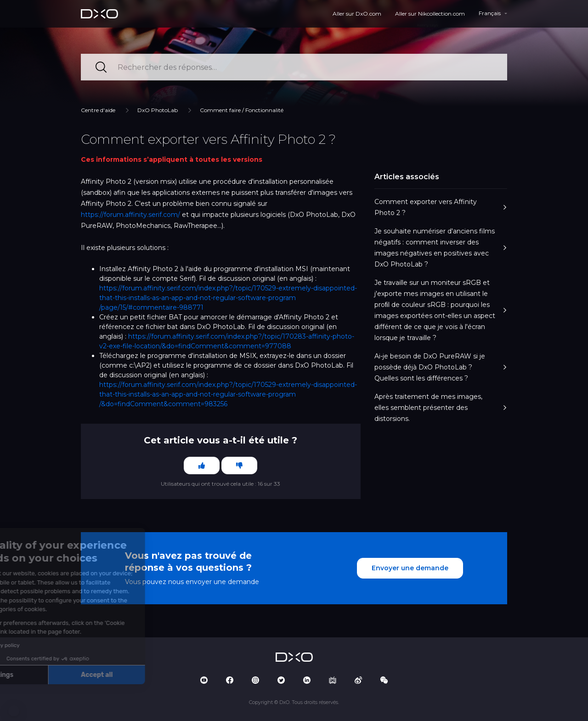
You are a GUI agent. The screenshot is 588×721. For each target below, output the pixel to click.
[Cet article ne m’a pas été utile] (239, 466)
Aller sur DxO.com (357, 14)
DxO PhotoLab (158, 110)
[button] (14, 711)
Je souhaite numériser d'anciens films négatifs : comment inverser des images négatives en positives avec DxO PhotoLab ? (441, 248)
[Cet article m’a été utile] (202, 466)
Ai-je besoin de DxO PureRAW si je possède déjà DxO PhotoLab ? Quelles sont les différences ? (441, 367)
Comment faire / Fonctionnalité (242, 110)
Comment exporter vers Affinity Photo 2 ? (441, 207)
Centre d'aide (98, 110)
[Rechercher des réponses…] (294, 67)
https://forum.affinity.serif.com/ (130, 215)
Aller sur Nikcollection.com (430, 14)
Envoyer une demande (410, 568)
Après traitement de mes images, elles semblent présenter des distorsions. (441, 408)
